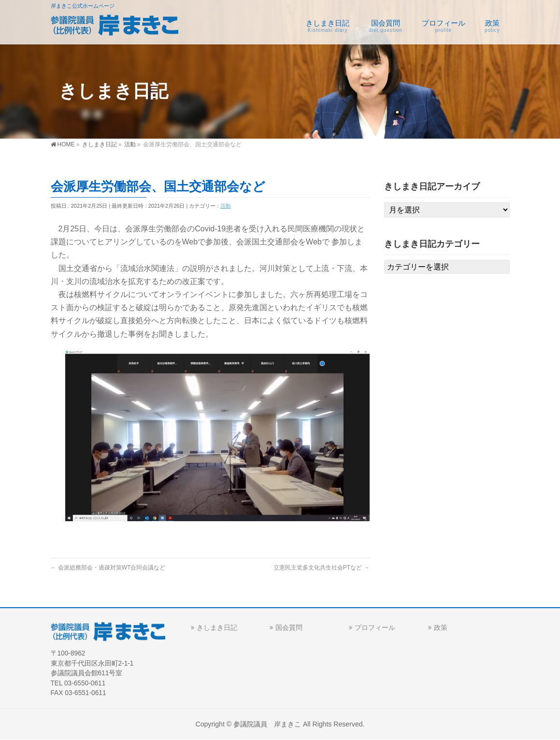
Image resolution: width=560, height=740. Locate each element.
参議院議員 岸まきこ (267, 724)
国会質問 (289, 627)
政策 (441, 627)
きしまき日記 (217, 627)
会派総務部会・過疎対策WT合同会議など (108, 568)
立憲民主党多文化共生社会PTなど (322, 568)
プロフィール (375, 627)
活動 (226, 206)
